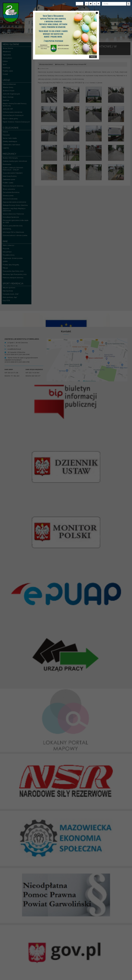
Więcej (93, 57)
